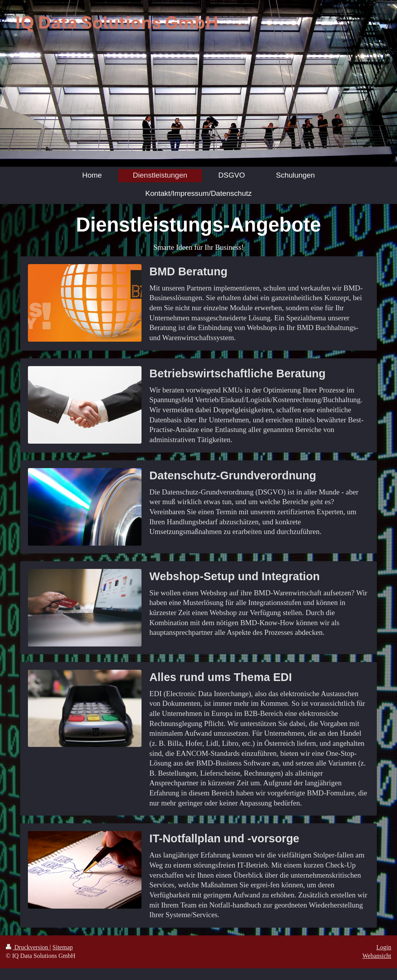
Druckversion (28, 947)
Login (384, 947)
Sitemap (62, 947)
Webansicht (377, 956)
